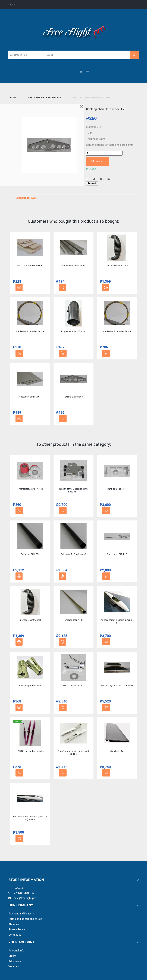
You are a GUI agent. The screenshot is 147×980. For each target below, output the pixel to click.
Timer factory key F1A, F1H (30, 489)
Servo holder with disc (73, 686)
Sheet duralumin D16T (30, 397)
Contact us (15, 935)
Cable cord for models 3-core (117, 331)
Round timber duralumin (73, 266)
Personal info (16, 951)
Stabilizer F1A (117, 751)
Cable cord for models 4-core (30, 331)
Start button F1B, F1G (117, 554)
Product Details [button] (26, 198)
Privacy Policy (17, 929)
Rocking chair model (73, 397)
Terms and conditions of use (25, 919)
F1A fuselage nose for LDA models (117, 686)
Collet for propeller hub (30, 686)
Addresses (15, 961)
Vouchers (14, 966)
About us (14, 924)
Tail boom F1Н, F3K (30, 554)
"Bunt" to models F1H (117, 489)
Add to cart (98, 161)
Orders (12, 956)
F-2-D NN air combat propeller (30, 751)
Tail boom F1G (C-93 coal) (73, 554)
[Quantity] (104, 153)
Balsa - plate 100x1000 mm (30, 266)
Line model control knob (117, 266)
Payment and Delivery (21, 914)
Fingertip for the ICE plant (73, 331)
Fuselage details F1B (73, 620)
